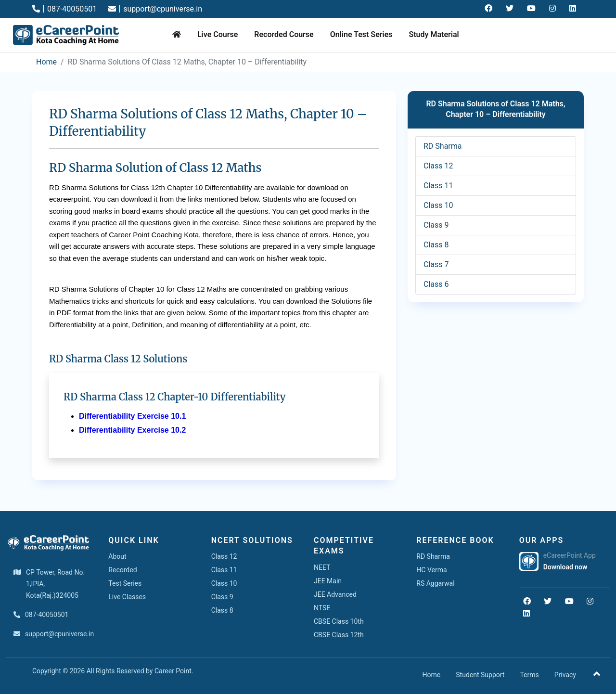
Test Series (125, 583)
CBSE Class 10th (339, 621)
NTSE (322, 608)
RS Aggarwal (435, 583)
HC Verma (431, 570)
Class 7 (436, 264)
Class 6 (436, 284)
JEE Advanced (335, 594)
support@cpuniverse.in (155, 9)
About (117, 556)
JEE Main (328, 581)
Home (46, 62)
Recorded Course (284, 34)
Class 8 (436, 245)
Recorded (122, 570)
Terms (529, 675)
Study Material (434, 34)
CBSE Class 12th (339, 635)
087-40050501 (64, 9)
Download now (565, 567)
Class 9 (436, 225)
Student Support (480, 675)
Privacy (565, 675)
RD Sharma (443, 146)
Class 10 (438, 205)
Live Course (218, 34)
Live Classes (127, 597)
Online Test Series (361, 34)
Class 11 (438, 186)
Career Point (173, 671)
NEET (322, 567)
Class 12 (438, 166)
